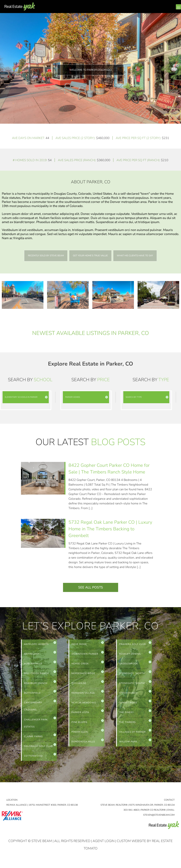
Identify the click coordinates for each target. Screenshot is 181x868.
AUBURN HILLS (33, 665)
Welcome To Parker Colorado (91, 70)
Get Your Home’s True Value (90, 256)
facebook (160, 9)
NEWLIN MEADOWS (84, 705)
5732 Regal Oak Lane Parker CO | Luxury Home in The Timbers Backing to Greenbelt (110, 529)
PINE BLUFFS (79, 725)
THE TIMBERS (127, 725)
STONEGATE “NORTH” (132, 675)
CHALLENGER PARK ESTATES (36, 726)
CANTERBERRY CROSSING (33, 708)
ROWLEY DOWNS (130, 654)
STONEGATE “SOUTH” (132, 685)
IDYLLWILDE (79, 685)
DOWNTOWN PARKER (85, 654)
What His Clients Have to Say (136, 256)
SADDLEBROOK (129, 665)
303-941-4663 (131, 814)
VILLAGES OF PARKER (132, 735)
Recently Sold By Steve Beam (45, 256)
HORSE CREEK (80, 665)
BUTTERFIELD (32, 695)
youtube (172, 9)
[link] (26, 397)
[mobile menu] (178, 7)
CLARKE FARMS (33, 739)
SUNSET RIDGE (128, 705)
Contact (169, 804)
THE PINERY (126, 715)
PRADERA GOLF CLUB (132, 644)
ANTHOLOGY (32, 654)
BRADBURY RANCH (36, 685)
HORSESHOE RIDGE (83, 675)
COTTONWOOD (33, 759)
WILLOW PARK (128, 745)
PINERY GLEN (80, 735)
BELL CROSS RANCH (36, 675)
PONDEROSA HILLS (83, 745)
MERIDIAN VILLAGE (83, 695)
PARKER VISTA (80, 715)
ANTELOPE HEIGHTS (36, 644)
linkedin (166, 9)
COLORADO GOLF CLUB (38, 749)
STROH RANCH (128, 695)
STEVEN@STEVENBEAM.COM (159, 819)
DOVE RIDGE (79, 644)
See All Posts (91, 588)
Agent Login (104, 845)
